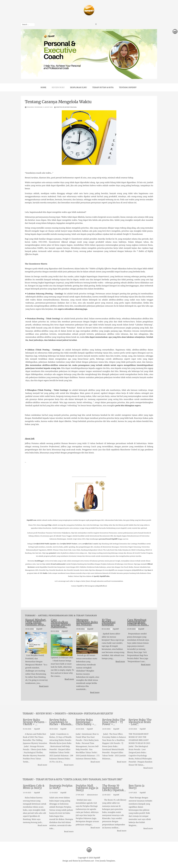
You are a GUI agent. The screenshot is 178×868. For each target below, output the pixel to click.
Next (143, 54)
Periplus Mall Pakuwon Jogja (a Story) (87, 788)
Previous (35, 54)
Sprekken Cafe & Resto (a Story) (34, 787)
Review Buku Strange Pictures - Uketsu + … (35, 722)
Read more (44, 686)
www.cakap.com (81, 553)
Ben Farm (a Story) (137, 787)
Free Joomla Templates (105, 861)
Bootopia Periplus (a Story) (61, 787)
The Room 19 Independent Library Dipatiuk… (114, 788)
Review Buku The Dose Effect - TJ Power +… (114, 722)
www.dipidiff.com (111, 570)
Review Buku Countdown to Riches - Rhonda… (61, 722)
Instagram (89, 850)
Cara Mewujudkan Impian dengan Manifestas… (61, 623)
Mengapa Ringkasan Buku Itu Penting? (87, 622)
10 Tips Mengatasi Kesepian (109, 622)
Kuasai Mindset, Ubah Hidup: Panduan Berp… (36, 622)
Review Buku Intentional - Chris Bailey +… (86, 722)
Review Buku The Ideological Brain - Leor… (140, 722)
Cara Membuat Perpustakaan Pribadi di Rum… (138, 622)
